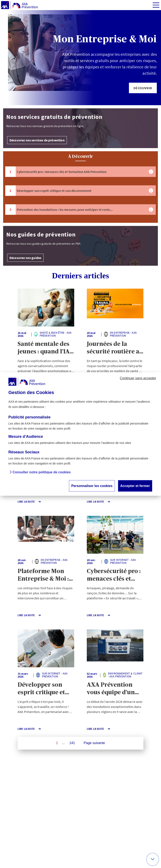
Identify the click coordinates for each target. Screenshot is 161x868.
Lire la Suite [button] (29, 502)
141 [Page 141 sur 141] (72, 743)
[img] (156, 5)
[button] (143, 88)
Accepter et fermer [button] (135, 486)
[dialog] (80, 434)
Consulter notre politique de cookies (42, 472)
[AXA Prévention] (19, 5)
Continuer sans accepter (138, 378)
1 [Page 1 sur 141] (57, 743)
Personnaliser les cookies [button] (92, 486)
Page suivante (94, 743)
